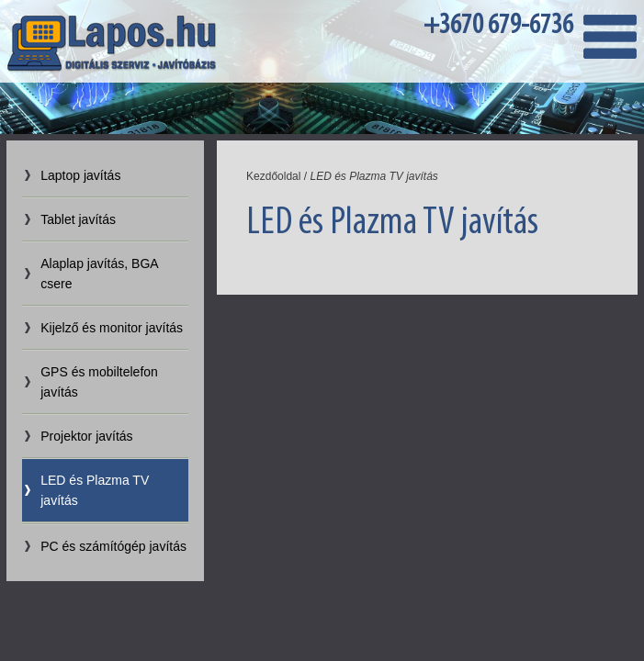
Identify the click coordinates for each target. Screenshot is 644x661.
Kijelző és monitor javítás (112, 328)
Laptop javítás (80, 175)
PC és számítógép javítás (113, 546)
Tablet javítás (78, 219)
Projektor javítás (86, 436)
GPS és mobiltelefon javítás (99, 382)
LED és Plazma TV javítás (95, 490)
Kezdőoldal (273, 176)
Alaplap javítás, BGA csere (99, 274)
